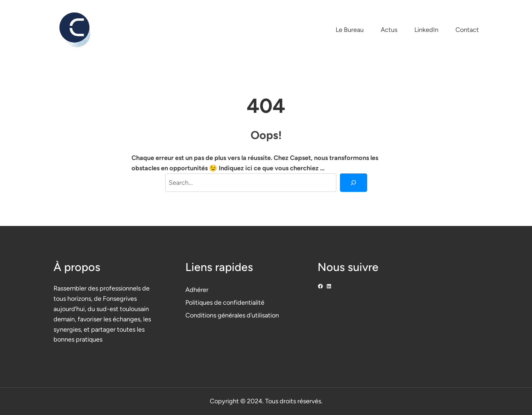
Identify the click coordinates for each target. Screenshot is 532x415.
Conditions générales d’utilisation (232, 315)
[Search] (353, 183)
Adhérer (197, 290)
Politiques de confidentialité (225, 303)
